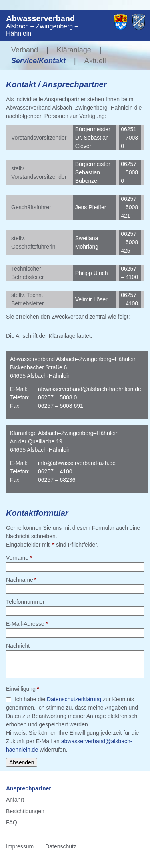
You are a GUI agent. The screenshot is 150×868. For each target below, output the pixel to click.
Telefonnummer (25, 602)
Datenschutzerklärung (74, 699)
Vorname (19, 557)
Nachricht (18, 646)
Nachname (21, 579)
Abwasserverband (40, 18)
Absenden (22, 762)
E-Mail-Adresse (27, 623)
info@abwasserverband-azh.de (77, 463)
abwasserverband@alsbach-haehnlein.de (90, 389)
